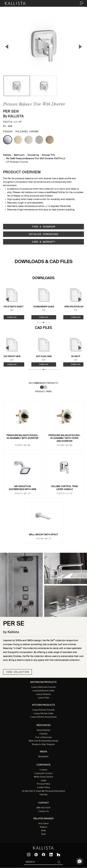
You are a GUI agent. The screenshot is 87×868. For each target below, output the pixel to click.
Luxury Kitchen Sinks (43, 714)
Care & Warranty (44, 242)
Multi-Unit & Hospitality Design (43, 741)
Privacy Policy (43, 784)
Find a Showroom (44, 227)
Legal (44, 781)
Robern (43, 827)
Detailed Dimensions (44, 234)
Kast (44, 834)
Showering (33, 155)
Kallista (7, 155)
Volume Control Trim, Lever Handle (65, 488)
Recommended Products (43, 383)
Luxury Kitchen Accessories (43, 717)
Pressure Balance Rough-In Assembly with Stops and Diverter (64, 438)
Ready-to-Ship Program (43, 745)
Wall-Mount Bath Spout (43, 535)
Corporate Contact (44, 774)
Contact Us (44, 811)
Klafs (44, 831)
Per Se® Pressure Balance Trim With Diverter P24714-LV (36, 159)
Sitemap (43, 795)
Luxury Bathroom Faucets (44, 687)
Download (44, 317)
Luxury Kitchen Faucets (43, 710)
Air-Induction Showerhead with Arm (22, 488)
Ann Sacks (43, 824)
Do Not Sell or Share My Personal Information (43, 791)
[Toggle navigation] (82, 3)
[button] (80, 861)
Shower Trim (49, 155)
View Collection (17, 672)
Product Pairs (43, 392)
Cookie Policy (43, 788)
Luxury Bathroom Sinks (43, 691)
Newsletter (43, 757)
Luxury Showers (43, 694)
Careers (43, 770)
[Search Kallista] (40, 862)
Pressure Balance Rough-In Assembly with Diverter (23, 437)
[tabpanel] (43, 471)
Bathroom (19, 155)
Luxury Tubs (43, 698)
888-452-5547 (44, 808)
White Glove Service (44, 777)
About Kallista (43, 730)
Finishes (43, 734)
